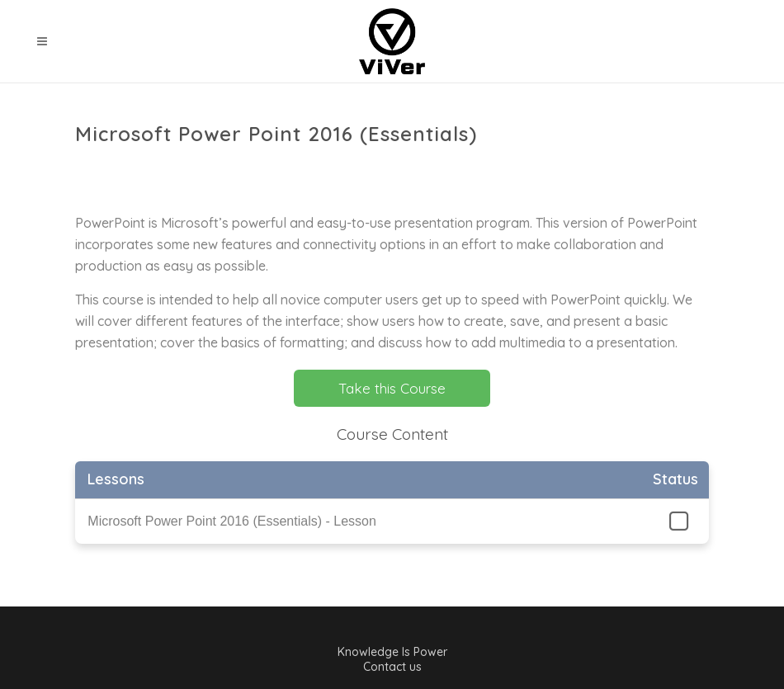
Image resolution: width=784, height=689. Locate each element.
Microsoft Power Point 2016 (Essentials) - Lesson (231, 521)
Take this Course (392, 388)
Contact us (392, 667)
